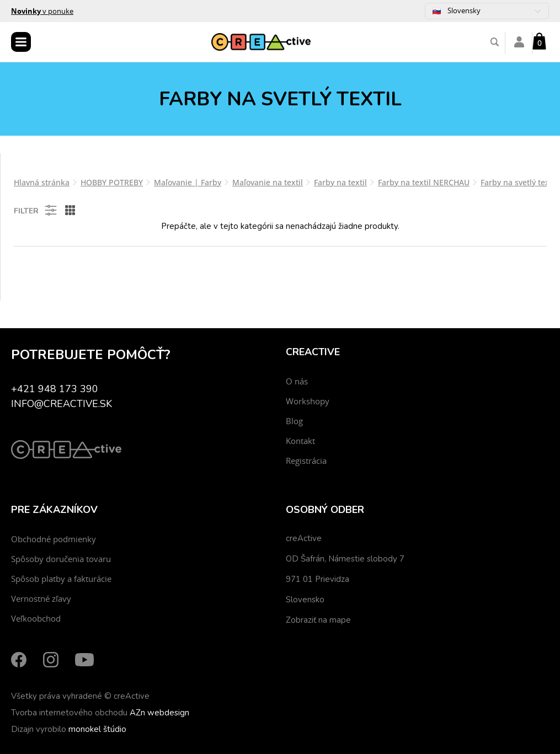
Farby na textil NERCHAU (424, 182)
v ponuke (42, 11)
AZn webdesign (159, 713)
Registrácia (306, 461)
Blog (294, 421)
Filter (36, 210)
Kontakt (300, 441)
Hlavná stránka (42, 182)
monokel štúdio (97, 729)
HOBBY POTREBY (112, 182)
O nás (297, 381)
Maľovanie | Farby (188, 182)
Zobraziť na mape (318, 620)
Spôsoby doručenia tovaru (61, 559)
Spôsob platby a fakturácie (61, 579)
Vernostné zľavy (41, 598)
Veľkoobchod (36, 618)
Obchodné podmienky (54, 539)
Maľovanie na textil (268, 182)
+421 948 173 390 (55, 389)
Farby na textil (340, 182)
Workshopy (308, 401)
